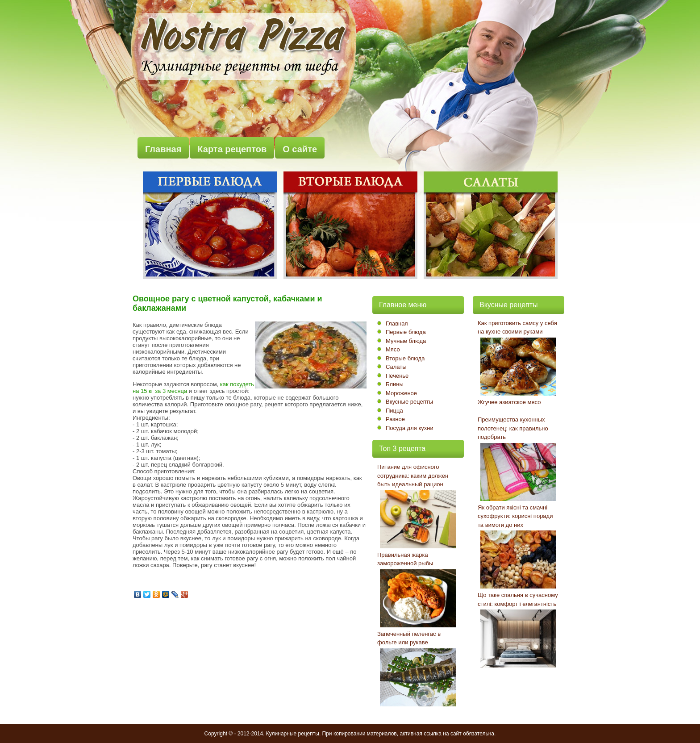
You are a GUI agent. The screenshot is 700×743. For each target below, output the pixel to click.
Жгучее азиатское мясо (509, 402)
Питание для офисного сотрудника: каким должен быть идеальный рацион (413, 476)
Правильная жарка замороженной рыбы (405, 559)
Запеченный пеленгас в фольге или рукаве (409, 638)
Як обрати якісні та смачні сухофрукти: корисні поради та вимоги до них (515, 516)
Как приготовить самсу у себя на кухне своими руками (517, 328)
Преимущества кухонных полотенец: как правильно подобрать (513, 428)
